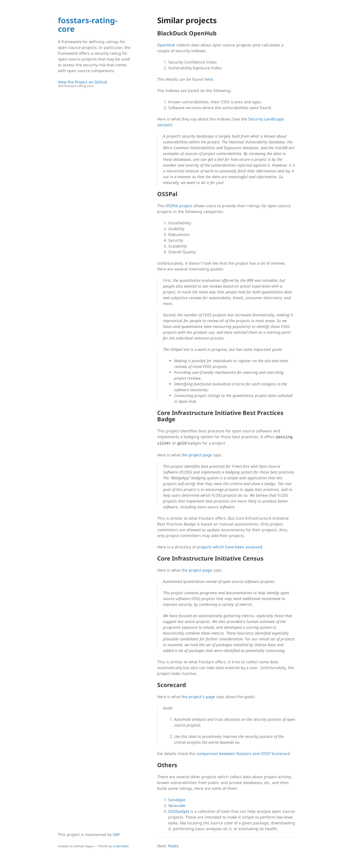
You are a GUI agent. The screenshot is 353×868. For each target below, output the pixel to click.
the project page (197, 455)
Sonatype (177, 800)
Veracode (177, 805)
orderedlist (121, 846)
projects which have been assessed (230, 547)
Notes (173, 846)
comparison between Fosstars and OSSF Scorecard (243, 753)
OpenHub (166, 45)
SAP (116, 834)
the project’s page (198, 697)
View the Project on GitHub (95, 84)
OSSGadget (179, 811)
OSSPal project (179, 206)
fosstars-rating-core (88, 24)
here (209, 79)
